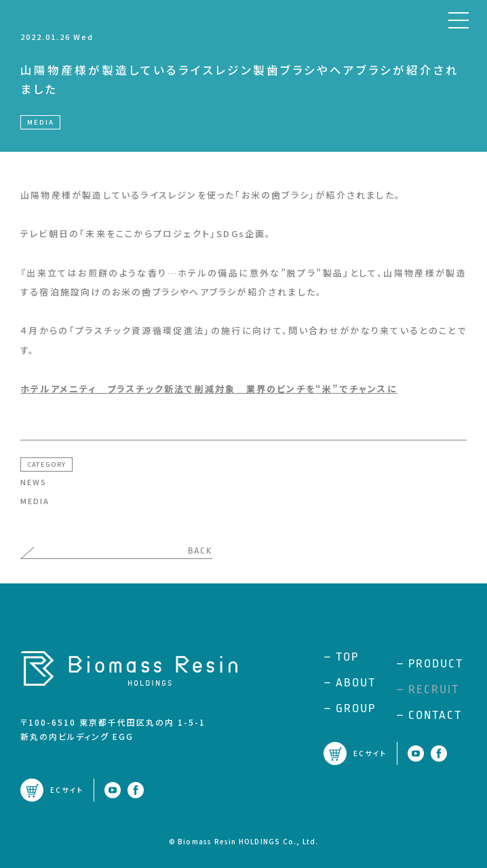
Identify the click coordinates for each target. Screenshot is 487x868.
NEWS (34, 482)
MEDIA (35, 501)
